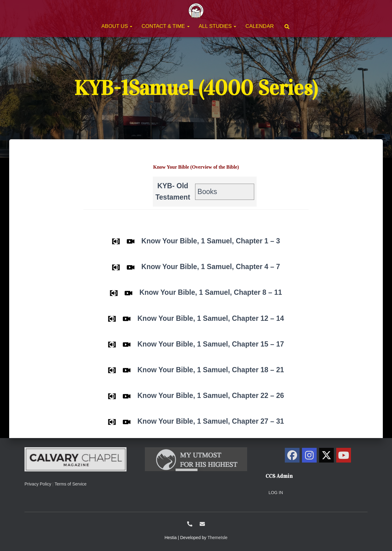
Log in (276, 493)
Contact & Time (165, 26)
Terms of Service (70, 484)
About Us (117, 26)
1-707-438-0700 (190, 524)
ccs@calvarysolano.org (202, 524)
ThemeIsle (218, 538)
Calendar (260, 26)
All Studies (218, 26)
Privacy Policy (38, 484)
